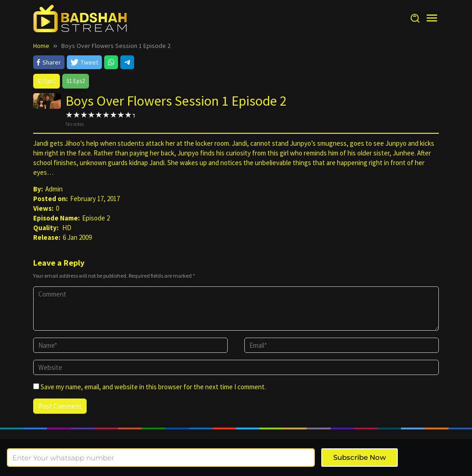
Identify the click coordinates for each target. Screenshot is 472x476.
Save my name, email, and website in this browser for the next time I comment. (153, 387)
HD (67, 228)
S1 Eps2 (76, 81)
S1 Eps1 (47, 81)
